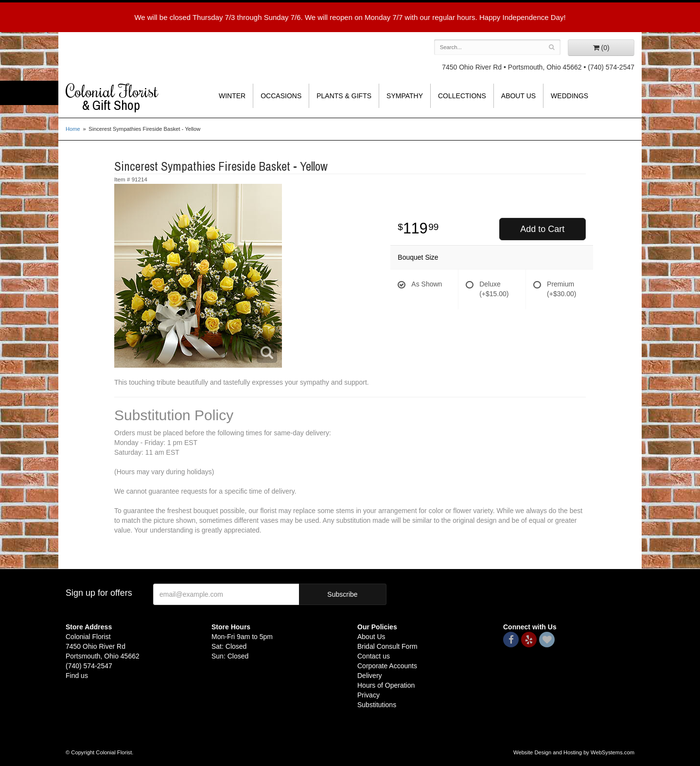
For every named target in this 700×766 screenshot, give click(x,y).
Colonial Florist (131, 97)
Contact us (374, 656)
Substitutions (377, 705)
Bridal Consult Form (387, 646)
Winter (232, 96)
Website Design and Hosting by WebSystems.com (574, 752)
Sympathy (405, 96)
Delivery (370, 676)
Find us (77, 676)
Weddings (569, 96)
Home (73, 129)
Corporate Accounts (387, 666)
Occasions (281, 96)
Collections (462, 96)
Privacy (368, 695)
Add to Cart (542, 229)
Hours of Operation (386, 685)
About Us (518, 96)
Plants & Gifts (344, 96)
